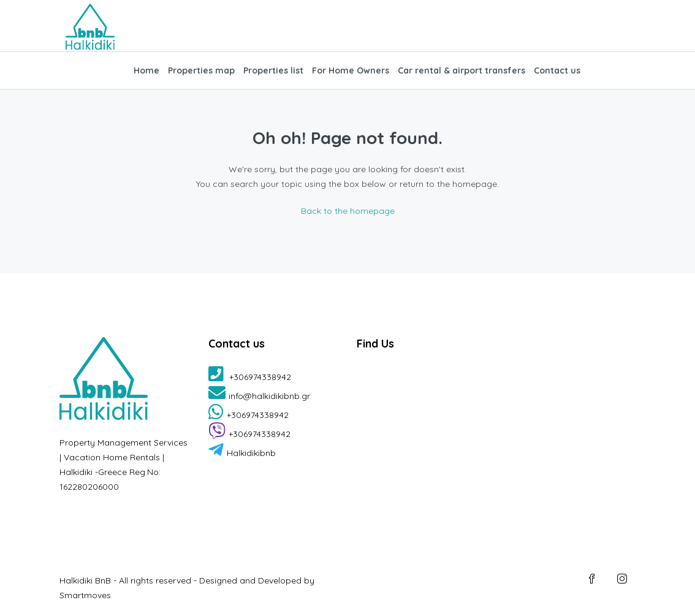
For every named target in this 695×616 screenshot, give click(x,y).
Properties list (273, 70)
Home (146, 70)
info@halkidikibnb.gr (259, 396)
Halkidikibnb (242, 453)
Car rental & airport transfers (461, 70)
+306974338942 (250, 377)
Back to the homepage (348, 211)
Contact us (557, 70)
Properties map (201, 70)
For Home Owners (351, 70)
